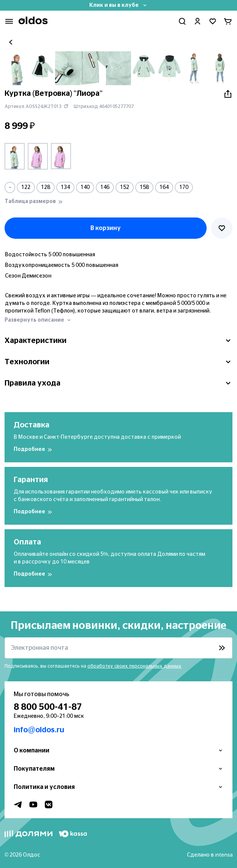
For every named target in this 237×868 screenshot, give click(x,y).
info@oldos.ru (39, 730)
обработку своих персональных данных (134, 666)
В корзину (106, 228)
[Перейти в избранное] (213, 21)
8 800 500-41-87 (48, 707)
